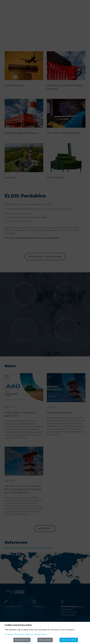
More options (45, 640)
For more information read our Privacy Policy (26, 634)
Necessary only (22, 640)
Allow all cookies (69, 640)
